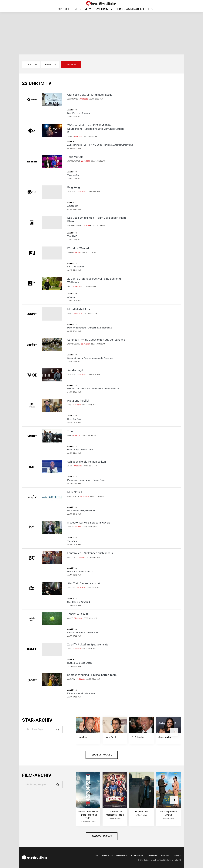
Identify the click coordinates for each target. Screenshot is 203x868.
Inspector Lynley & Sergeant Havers (89, 523)
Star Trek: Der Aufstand (79, 602)
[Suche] (42, 729)
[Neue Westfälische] (101, 3)
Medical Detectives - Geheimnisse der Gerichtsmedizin (93, 389)
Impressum (152, 856)
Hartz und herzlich (78, 401)
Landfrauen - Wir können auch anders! (90, 553)
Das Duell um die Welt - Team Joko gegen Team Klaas (97, 220)
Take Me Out (75, 157)
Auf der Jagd (75, 370)
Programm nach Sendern (135, 9)
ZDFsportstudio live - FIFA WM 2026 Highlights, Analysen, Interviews (100, 145)
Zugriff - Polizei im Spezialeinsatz (88, 644)
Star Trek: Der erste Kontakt (84, 583)
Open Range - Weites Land (80, 450)
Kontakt (165, 856)
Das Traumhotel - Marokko (80, 571)
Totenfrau (72, 541)
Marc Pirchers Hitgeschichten (81, 511)
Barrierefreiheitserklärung (114, 856)
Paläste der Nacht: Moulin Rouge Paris (86, 480)
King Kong (74, 187)
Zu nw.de (177, 856)
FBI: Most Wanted (78, 248)
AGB (96, 856)
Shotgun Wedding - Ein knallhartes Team (92, 675)
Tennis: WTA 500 (78, 614)
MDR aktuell (75, 492)
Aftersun (71, 297)
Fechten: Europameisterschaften (83, 633)
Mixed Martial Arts (79, 309)
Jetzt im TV (83, 9)
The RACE (72, 236)
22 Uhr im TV (104, 9)
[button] (174, 732)
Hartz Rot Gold (74, 419)
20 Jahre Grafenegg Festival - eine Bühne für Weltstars (95, 280)
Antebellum (73, 206)
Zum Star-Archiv (102, 755)
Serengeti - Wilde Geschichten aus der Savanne (96, 340)
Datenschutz (137, 856)
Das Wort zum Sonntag (79, 113)
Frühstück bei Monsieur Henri (81, 693)
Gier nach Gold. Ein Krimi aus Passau (90, 95)
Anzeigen (71, 65)
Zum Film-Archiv (102, 836)
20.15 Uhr (64, 9)
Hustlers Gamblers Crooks (80, 663)
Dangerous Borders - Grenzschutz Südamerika (90, 328)
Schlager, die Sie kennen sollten (87, 462)
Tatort (71, 431)
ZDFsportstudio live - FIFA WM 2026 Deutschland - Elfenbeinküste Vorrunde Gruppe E (96, 129)
